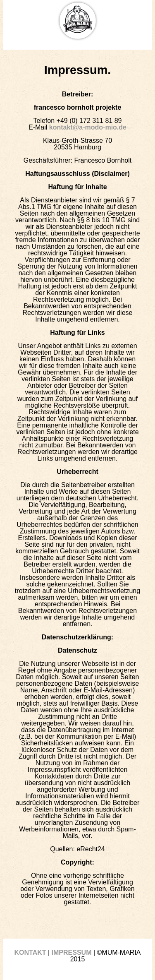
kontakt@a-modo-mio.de (88, 127)
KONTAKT (30, 952)
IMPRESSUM (72, 952)
